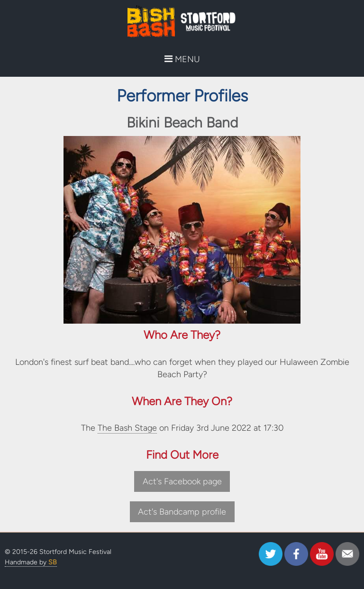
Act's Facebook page (182, 481)
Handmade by (31, 562)
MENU (182, 59)
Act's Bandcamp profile (182, 512)
